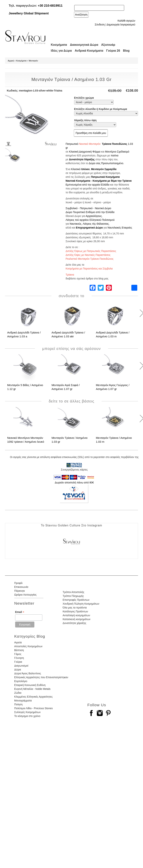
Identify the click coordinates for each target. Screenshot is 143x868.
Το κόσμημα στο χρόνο (27, 716)
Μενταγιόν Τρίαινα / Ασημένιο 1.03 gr (70, 440)
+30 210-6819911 (50, 6)
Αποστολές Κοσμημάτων (28, 646)
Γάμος (18, 654)
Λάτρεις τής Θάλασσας (96, 224)
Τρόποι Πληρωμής (73, 596)
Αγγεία (18, 642)
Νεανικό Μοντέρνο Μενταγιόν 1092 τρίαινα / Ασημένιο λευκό (26, 440)
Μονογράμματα (23, 701)
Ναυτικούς (76, 224)
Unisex (85, 169)
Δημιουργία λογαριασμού (121, 25)
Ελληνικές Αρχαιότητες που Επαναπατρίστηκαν (41, 677)
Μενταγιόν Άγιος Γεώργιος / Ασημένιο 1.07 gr (113, 387)
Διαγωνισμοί (21, 666)
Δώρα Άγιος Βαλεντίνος (28, 673)
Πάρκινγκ (19, 591)
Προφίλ (18, 583)
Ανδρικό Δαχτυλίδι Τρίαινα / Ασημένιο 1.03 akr (68, 334)
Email (20, 612)
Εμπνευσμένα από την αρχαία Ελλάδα (87, 185)
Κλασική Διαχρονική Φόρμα (85, 152)
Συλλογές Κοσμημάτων (27, 712)
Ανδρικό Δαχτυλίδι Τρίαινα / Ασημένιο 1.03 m (113, 334)
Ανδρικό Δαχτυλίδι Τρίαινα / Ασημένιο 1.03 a (24, 334)
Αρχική (11, 61)
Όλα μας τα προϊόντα (75, 608)
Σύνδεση (100, 25)
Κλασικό (76, 169)
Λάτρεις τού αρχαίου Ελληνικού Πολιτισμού (90, 220)
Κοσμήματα (59, 45)
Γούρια (18, 662)
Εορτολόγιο (21, 681)
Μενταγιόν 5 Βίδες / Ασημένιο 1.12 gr (25, 387)
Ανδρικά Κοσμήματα (89, 51)
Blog (126, 51)
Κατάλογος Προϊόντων (75, 611)
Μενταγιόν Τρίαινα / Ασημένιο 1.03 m (114, 440)
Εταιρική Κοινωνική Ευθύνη (30, 685)
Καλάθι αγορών (126, 21)
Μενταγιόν (33, 61)
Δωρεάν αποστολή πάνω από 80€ (74, 483)
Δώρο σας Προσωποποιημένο (106, 163)
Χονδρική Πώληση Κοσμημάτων (81, 604)
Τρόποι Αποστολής (73, 592)
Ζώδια (18, 693)
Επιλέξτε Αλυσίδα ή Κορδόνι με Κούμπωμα (101, 109)
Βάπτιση (19, 650)
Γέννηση (19, 658)
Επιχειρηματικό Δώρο (89, 228)
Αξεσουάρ (108, 45)
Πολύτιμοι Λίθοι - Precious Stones (33, 708)
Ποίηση (18, 704)
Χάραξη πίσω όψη (85, 120)
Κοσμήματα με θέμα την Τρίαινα (112, 181)
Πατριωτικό (72, 144)
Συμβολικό (72, 208)
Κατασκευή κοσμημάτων (76, 619)
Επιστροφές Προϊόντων (76, 600)
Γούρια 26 (113, 51)
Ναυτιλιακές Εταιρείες (120, 228)
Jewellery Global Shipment (29, 13)
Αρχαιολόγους (94, 216)
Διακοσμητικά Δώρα (84, 45)
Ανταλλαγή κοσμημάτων (76, 615)
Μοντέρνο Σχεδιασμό (117, 152)
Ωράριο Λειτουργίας (25, 595)
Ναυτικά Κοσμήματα (78, 181)
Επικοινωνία (21, 587)
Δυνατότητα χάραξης (74, 623)
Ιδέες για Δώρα (61, 51)
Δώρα (18, 670)
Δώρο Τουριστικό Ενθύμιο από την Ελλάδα (90, 212)
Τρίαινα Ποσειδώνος (115, 144)
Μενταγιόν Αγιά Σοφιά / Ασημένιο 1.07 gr (66, 387)
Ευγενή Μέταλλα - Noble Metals (32, 689)
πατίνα (114, 155)
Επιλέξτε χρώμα (84, 98)
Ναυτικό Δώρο (103, 208)
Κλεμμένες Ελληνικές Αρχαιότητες (33, 697)
